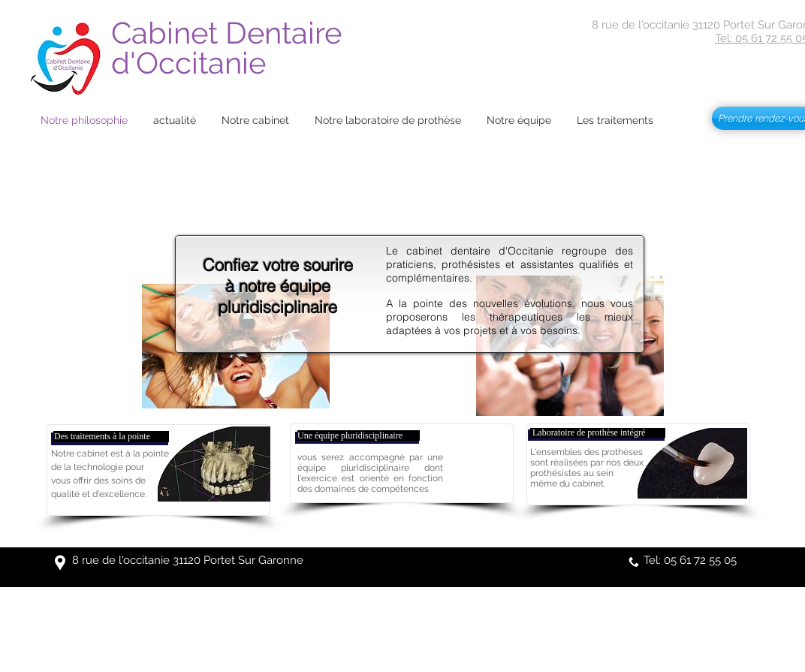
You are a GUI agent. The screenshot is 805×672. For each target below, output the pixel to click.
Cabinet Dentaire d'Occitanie (230, 48)
